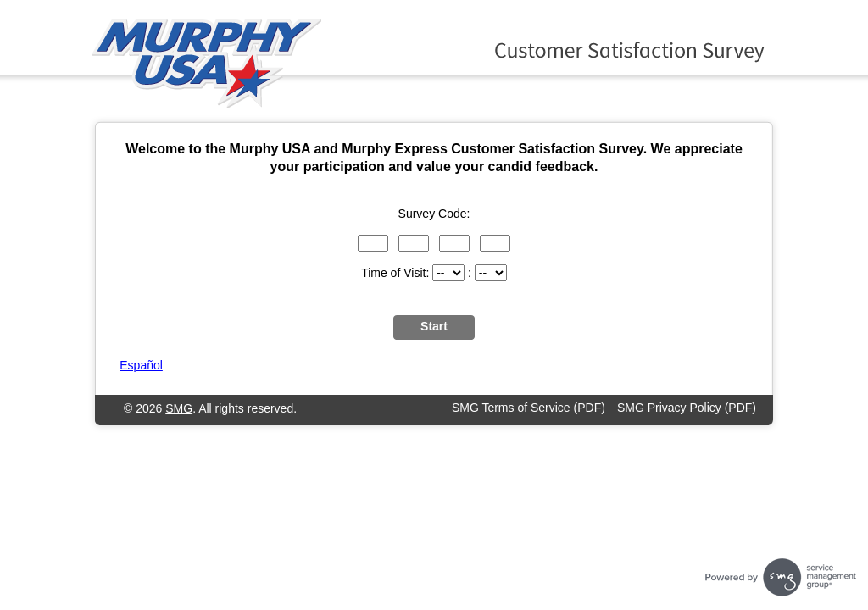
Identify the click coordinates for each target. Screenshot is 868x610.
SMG (179, 408)
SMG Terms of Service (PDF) (529, 408)
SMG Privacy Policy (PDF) (687, 408)
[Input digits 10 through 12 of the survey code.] (495, 243)
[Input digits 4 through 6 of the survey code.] (414, 243)
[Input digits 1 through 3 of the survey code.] (373, 243)
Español (141, 365)
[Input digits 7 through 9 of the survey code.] (454, 243)
